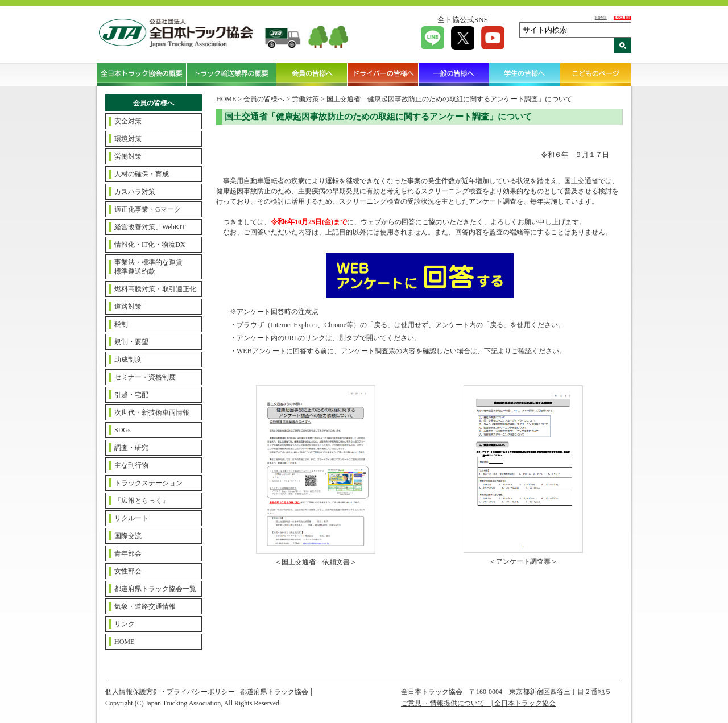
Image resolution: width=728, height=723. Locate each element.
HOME (601, 17)
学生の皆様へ (525, 75)
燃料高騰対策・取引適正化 (155, 289)
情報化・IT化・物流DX (150, 245)
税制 (121, 324)
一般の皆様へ (454, 75)
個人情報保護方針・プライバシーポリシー (170, 692)
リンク (125, 624)
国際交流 (128, 536)
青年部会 (128, 553)
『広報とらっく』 (142, 501)
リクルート (131, 518)
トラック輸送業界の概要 (231, 75)
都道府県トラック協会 (274, 692)
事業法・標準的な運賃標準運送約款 (148, 267)
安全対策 (128, 121)
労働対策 (128, 156)
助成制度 (128, 360)
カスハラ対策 (135, 192)
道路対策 (128, 307)
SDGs (123, 430)
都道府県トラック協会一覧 (155, 589)
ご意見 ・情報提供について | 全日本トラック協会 (478, 703)
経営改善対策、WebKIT (150, 227)
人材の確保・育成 (142, 174)
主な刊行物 (131, 465)
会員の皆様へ (312, 75)
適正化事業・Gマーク (148, 209)
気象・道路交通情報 (145, 606)
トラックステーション (148, 483)
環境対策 (128, 139)
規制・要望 (131, 342)
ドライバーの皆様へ (383, 75)
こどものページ (596, 75)
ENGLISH (622, 17)
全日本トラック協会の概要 (142, 75)
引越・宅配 (131, 395)
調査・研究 (131, 448)
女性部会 (128, 571)
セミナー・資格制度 (145, 377)
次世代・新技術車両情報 (152, 412)
